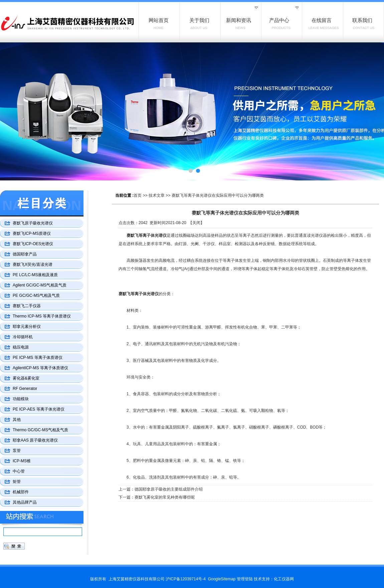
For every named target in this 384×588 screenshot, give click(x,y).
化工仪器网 (284, 579)
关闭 (196, 223)
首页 (138, 195)
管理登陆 (245, 579)
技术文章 (157, 195)
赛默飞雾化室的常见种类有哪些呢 (165, 497)
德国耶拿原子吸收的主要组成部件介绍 (169, 489)
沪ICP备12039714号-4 (186, 579)
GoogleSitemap (222, 579)
